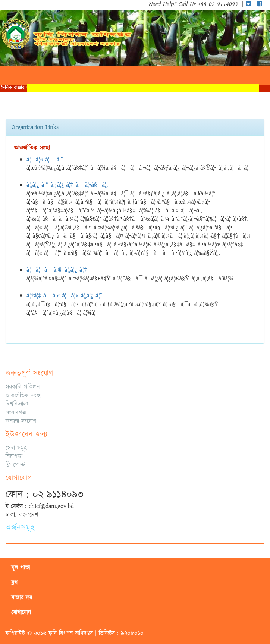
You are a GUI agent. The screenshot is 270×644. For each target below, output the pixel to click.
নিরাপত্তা (14, 456)
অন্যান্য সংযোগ (21, 421)
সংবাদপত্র (16, 413)
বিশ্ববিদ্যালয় (18, 404)
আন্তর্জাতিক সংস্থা (23, 395)
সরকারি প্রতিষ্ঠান (23, 387)
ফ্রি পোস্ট (15, 465)
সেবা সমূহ (16, 448)
